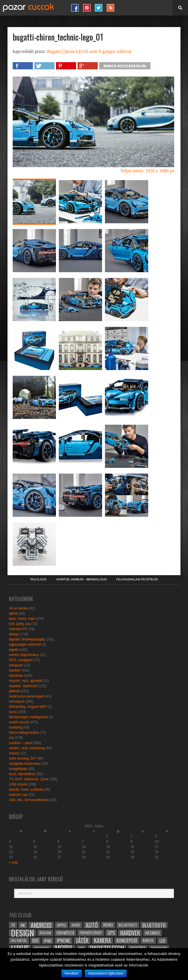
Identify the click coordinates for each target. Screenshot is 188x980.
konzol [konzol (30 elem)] (148, 940)
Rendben (72, 973)
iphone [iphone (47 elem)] (64, 941)
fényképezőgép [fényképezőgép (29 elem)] (91, 933)
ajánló (14, 613)
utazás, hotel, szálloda (26, 790)
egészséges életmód (25, 645)
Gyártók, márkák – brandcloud (81, 579)
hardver (15, 670)
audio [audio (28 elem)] (76, 925)
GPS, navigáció (21, 660)
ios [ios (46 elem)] (35, 941)
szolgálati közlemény (25, 764)
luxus (13, 712)
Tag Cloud (38, 579)
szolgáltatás (18, 769)
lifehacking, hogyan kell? (28, 707)
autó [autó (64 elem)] (92, 925)
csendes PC (18, 629)
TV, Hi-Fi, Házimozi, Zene (29, 779)
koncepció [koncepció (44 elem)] (127, 941)
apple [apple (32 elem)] (62, 925)
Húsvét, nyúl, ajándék (26, 681)
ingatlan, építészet (23, 686)
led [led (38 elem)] (162, 941)
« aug (13, 862)
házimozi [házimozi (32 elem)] (153, 933)
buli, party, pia (20, 624)
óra (11, 738)
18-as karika (18, 608)
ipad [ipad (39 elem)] (48, 941)
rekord (14, 753)
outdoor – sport (21, 743)
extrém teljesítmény (24, 655)
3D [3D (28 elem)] (13, 925)
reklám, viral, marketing (27, 748)
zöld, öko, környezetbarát (28, 800)
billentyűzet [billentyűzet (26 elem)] (128, 925)
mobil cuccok (19, 722)
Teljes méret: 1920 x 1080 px (147, 171)
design (14, 634)
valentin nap (18, 795)
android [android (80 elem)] (41, 925)
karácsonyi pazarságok (27, 696)
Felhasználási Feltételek (137, 579)
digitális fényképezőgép (27, 639)
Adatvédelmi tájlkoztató (106, 973)
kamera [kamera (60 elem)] (103, 941)
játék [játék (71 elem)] (82, 941)
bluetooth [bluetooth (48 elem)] (154, 925)
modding (16, 727)
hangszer (16, 665)
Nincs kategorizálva (24, 733)
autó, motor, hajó (22, 619)
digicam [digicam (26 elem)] (45, 933)
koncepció (17, 701)
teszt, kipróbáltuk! (22, 774)
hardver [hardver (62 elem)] (130, 933)
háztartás (16, 676)
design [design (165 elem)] (22, 933)
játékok (14, 691)
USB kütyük (18, 784)
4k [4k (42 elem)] (23, 925)
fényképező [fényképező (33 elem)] (65, 933)
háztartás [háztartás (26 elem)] (19, 940)
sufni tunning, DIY (23, 758)
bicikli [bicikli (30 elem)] (108, 925)
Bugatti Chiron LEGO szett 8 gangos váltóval (89, 51)
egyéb (14, 650)
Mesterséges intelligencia (28, 717)
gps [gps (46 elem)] (111, 933)
